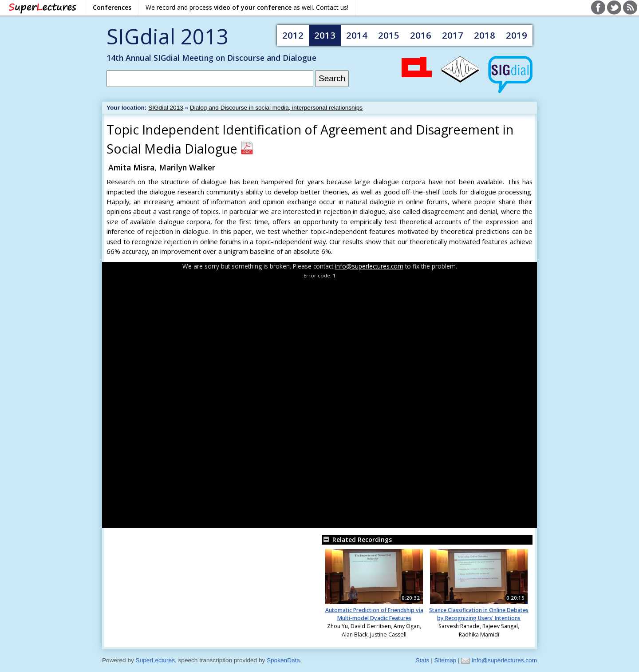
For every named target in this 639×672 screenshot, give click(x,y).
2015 (389, 35)
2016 (421, 35)
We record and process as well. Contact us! (247, 7)
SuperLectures (155, 660)
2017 (453, 35)
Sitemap (445, 660)
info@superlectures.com (369, 266)
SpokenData (283, 660)
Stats (422, 660)
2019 (517, 35)
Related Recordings (357, 540)
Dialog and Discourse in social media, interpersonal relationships (276, 108)
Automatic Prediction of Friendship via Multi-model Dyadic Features (374, 614)
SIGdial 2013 (168, 36)
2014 (357, 35)
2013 (325, 35)
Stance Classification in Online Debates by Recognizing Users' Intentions (479, 614)
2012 (293, 35)
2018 (485, 35)
